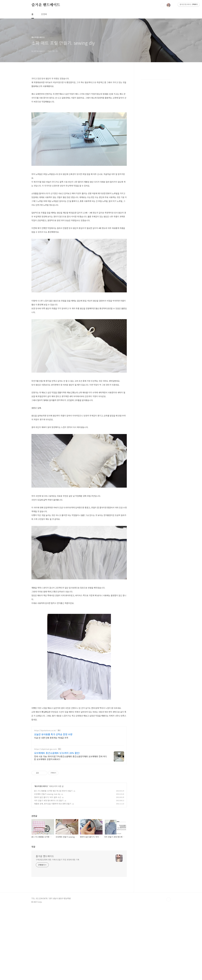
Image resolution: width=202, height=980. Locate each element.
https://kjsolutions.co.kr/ (45, 766)
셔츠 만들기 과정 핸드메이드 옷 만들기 (49, 836)
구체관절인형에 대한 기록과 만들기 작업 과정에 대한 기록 (58, 896)
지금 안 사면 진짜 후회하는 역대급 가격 (51, 774)
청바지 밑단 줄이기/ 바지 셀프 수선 (48, 833)
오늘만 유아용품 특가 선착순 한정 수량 (53, 770)
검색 (163, 5)
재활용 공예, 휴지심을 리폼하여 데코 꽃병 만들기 (53, 840)
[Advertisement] (79, 742)
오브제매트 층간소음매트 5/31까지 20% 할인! (57, 789)
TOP (169, 935)
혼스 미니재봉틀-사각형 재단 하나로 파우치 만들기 (53, 827)
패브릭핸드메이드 (41, 822)
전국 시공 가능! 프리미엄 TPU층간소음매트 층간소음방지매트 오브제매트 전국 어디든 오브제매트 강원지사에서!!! (71, 794)
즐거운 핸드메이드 (46, 5)
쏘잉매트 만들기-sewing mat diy (47, 830)
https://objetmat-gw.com (45, 785)
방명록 (44, 14)
